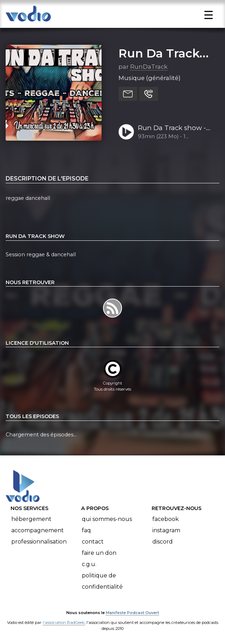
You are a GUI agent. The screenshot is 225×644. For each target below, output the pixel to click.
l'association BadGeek (64, 622)
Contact (93, 542)
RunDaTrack (149, 67)
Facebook (166, 519)
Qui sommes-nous (107, 519)
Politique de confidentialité (102, 581)
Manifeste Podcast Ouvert (132, 613)
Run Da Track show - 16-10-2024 (172, 128)
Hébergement (31, 519)
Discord (163, 542)
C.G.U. (89, 564)
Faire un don (99, 553)
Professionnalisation (39, 542)
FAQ (86, 530)
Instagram (166, 530)
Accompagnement (38, 530)
